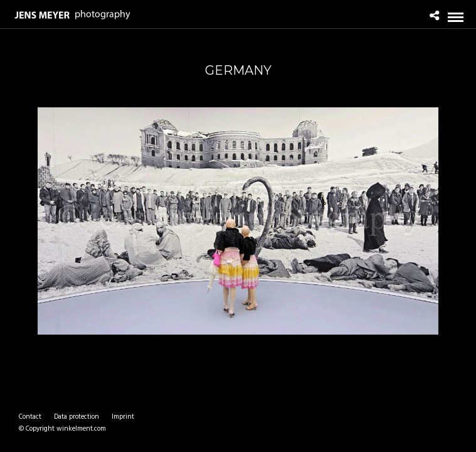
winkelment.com (81, 429)
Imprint (123, 417)
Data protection (77, 417)
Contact (30, 417)
